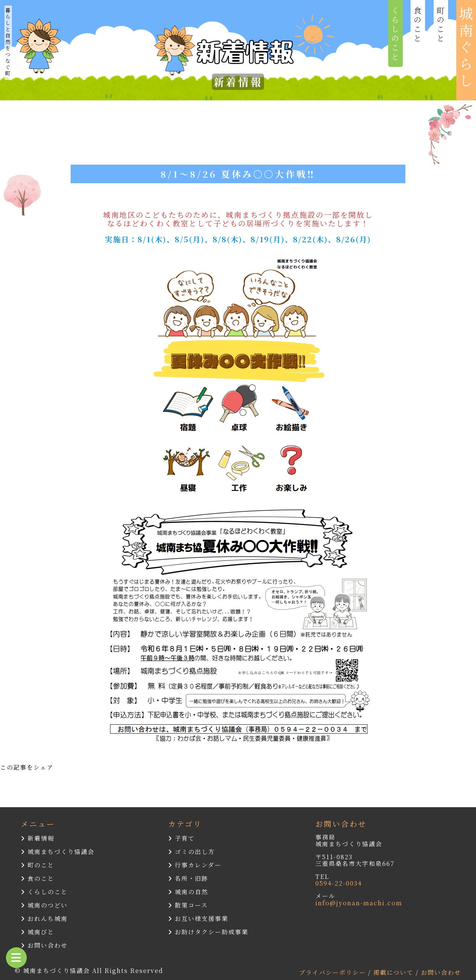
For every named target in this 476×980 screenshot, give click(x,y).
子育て (181, 838)
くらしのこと (44, 892)
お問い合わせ (44, 945)
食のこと (38, 878)
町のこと (38, 865)
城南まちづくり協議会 (58, 852)
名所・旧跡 (188, 878)
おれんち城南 (44, 918)
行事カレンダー (195, 865)
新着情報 (38, 838)
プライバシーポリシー (334, 972)
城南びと (38, 932)
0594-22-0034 (339, 883)
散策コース (188, 905)
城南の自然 (188, 892)
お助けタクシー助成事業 (208, 932)
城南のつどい (44, 905)
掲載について (395, 972)
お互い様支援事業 (198, 918)
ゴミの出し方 (192, 852)
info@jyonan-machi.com (359, 903)
